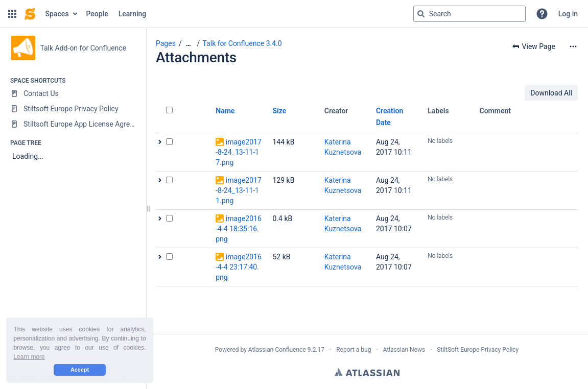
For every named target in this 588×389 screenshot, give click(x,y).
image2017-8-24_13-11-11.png (239, 190)
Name (225, 111)
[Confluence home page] (30, 14)
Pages (166, 43)
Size (280, 111)
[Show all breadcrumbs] (189, 44)
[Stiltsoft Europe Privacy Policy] (73, 109)
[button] (12, 14)
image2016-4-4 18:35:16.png (239, 229)
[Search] (421, 14)
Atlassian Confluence (277, 350)
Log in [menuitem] (568, 14)
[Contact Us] (73, 93)
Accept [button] (80, 370)
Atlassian (367, 372)
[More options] (573, 46)
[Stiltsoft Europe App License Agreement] (73, 124)
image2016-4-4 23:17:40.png (239, 267)
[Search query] (469, 14)
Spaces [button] (57, 14)
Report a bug (354, 350)
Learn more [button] (29, 357)
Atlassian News (404, 350)
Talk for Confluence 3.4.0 (242, 43)
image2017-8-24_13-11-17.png (239, 152)
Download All (551, 93)
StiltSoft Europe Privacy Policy (478, 350)
